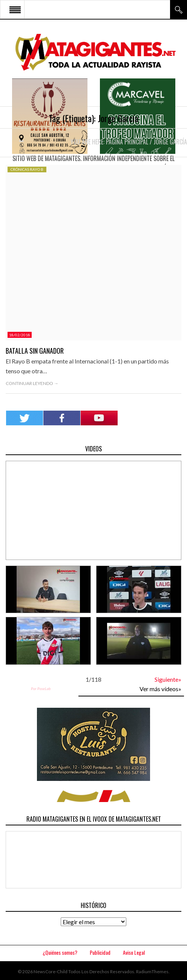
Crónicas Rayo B (27, 169)
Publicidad (100, 952)
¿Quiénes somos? (60, 952)
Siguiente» (168, 679)
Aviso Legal (134, 952)
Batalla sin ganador (35, 351)
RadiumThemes (152, 972)
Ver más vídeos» (160, 689)
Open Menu (15, 9)
